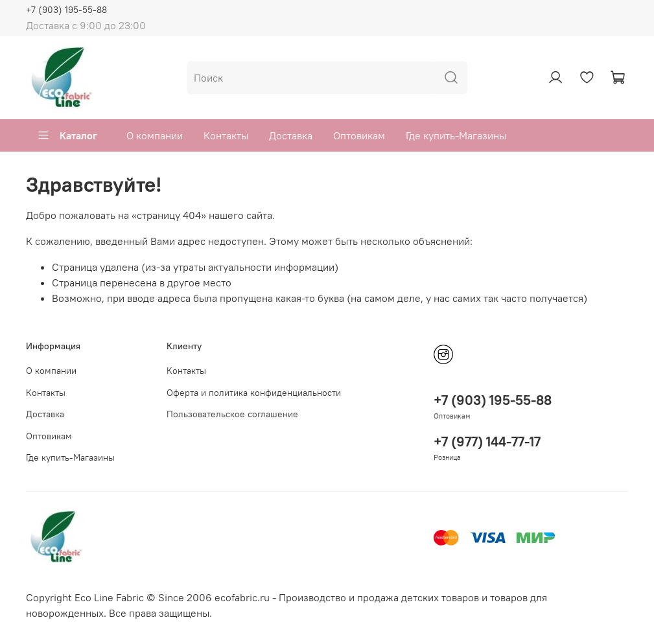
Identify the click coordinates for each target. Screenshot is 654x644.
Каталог (67, 135)
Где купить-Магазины (456, 135)
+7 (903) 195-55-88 (66, 10)
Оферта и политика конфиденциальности (254, 393)
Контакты (226, 135)
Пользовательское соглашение (232, 414)
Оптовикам (359, 135)
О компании (155, 135)
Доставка (291, 135)
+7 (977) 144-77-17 (487, 442)
